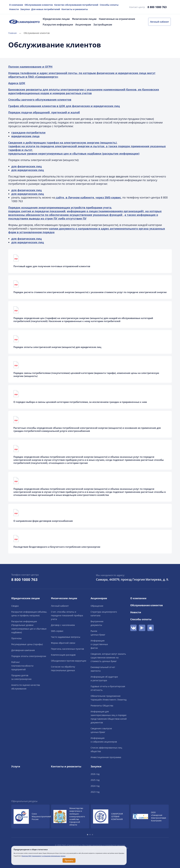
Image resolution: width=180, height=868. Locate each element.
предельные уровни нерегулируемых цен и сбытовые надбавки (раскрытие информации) (74, 154)
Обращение (97, 606)
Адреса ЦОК (17, 83)
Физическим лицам (84, 19)
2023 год (95, 792)
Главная (15, 33)
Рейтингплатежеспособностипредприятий (22, 666)
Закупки (25, 9)
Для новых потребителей (46, 9)
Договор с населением (63, 625)
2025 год (95, 780)
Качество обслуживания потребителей (76, 5)
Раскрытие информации (58, 25)
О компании (16, 5)
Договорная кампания (23, 650)
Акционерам (83, 25)
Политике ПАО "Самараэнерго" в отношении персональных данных (44, 856)
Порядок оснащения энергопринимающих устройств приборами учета (60, 208)
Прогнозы (16, 638)
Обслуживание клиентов (39, 5)
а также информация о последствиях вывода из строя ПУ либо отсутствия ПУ (83, 217)
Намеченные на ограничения (117, 19)
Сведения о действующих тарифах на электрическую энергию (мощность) (62, 143)
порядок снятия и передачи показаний (37, 211)
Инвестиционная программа (106, 757)
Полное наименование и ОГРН (30, 67)
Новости (14, 9)
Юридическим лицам (56, 19)
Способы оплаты (109, 5)
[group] (30, 816)
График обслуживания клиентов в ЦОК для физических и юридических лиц (64, 106)
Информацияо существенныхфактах (99, 644)
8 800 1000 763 (157, 7)
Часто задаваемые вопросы (66, 637)
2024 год (95, 786)
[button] (88, 835)
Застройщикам (103, 25)
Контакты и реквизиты (75, 9)
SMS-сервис (57, 631)
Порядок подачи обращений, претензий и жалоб (44, 112)
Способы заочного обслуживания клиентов (40, 100)
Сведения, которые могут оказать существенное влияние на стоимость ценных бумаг (108, 658)
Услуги (16, 766)
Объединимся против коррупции (69, 661)
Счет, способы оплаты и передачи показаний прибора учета (67, 615)
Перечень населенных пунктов (67, 649)
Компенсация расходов (63, 655)
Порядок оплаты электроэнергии (29, 656)
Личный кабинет (159, 22)
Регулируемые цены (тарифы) (27, 644)
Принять (69, 860)
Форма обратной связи (63, 643)
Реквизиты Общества (102, 706)
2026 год (95, 774)
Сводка (15, 606)
